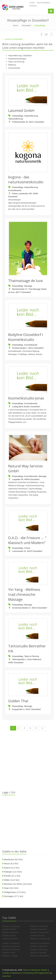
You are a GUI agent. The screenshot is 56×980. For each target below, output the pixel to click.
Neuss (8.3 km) (11, 864)
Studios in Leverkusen (40, 943)
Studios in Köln (9, 953)
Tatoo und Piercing (16, 62)
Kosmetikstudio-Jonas (26, 398)
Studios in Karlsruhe (11, 949)
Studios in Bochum (10, 932)
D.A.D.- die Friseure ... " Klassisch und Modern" (27, 540)
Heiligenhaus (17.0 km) (15, 892)
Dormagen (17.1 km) (14, 896)
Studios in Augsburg (11, 926)
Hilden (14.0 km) (12, 880)
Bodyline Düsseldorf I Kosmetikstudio (26, 337)
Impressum (16, 973)
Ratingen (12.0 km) (13, 872)
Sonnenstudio (14, 68)
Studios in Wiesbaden (40, 956)
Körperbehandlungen (17, 59)
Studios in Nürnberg (39, 949)
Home (26, 970)
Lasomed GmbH (21, 110)
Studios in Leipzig (10, 956)
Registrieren (44, 3)
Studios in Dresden (39, 929)
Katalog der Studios (39, 970)
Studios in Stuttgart (39, 953)
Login (32, 3)
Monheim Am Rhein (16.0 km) (18, 884)
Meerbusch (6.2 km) (13, 859)
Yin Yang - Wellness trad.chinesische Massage (24, 594)
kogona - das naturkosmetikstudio (26, 179)
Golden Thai (18, 701)
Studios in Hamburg (11, 943)
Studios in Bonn (9, 936)
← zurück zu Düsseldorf (13, 39)
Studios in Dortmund (39, 926)
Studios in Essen (38, 936)
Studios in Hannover (11, 946)
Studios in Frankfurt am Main (43, 939)
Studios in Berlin (9, 929)
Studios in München (39, 946)
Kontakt (33, 6)
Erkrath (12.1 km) (12, 876)
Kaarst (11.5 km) (12, 868)
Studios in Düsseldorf (39, 932)
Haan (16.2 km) (11, 888)
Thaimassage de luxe (26, 281)
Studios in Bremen (10, 939)
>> (42, 728)
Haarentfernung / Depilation (20, 56)
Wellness (12, 65)
